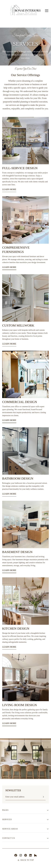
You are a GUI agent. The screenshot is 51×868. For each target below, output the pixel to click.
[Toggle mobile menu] (47, 11)
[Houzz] (35, 855)
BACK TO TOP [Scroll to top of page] (26, 860)
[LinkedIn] (30, 855)
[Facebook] (16, 855)
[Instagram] (21, 855)
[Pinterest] (26, 855)
